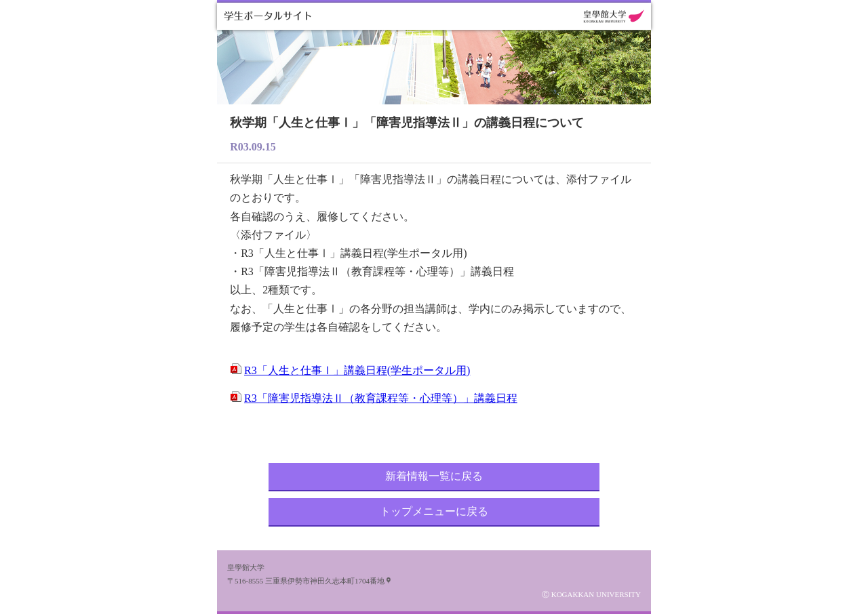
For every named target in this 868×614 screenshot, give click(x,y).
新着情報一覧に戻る (434, 476)
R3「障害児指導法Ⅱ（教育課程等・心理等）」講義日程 (381, 398)
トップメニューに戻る (434, 511)
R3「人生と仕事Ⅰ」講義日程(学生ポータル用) (357, 370)
